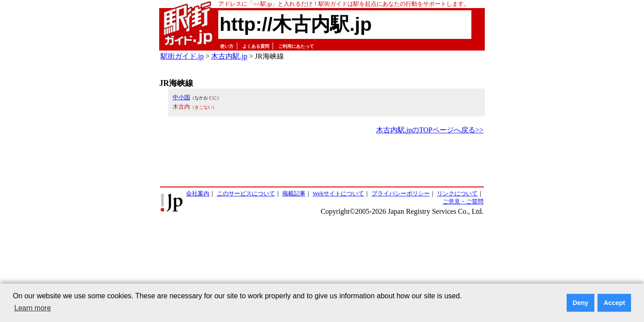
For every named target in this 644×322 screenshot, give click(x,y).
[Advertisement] (322, 161)
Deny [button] (580, 303)
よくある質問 (256, 46)
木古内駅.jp (229, 56)
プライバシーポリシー (401, 193)
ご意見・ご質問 (463, 201)
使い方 (227, 46)
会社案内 (198, 193)
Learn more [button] (33, 308)
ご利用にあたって (296, 46)
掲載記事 (294, 193)
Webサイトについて (338, 193)
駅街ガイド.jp (182, 56)
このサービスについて (246, 193)
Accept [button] (614, 303)
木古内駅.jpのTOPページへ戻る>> (430, 130)
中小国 (181, 97)
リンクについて (457, 193)
